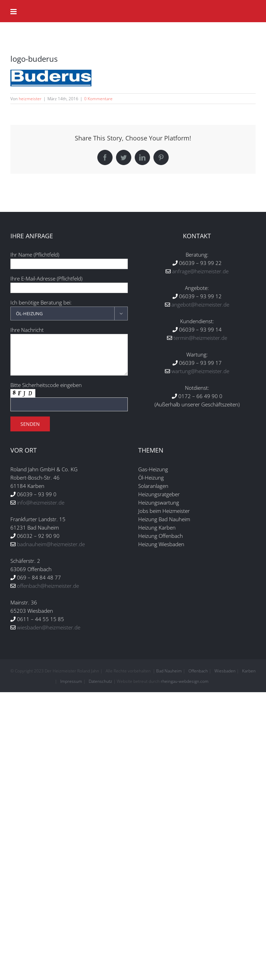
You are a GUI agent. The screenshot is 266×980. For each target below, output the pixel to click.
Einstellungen (145, 475)
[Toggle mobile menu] (14, 12)
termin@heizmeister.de (200, 338)
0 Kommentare (98, 99)
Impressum (71, 681)
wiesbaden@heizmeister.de (49, 627)
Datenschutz (100, 681)
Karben (249, 671)
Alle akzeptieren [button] (133, 522)
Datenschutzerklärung (178, 468)
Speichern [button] (133, 542)
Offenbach (198, 671)
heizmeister (30, 99)
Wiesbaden (225, 671)
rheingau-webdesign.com (185, 681)
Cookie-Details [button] (98, 598)
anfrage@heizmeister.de (200, 271)
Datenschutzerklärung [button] (136, 598)
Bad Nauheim (169, 671)
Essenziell (59, 497)
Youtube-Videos (196, 497)
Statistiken (124, 497)
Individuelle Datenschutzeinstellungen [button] (133, 583)
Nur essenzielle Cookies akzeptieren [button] (133, 563)
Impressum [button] (171, 598)
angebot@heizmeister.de (200, 304)
